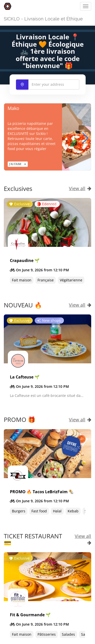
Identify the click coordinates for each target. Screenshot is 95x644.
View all (80, 188)
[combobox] (48, 84)
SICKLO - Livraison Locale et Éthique (43, 19)
